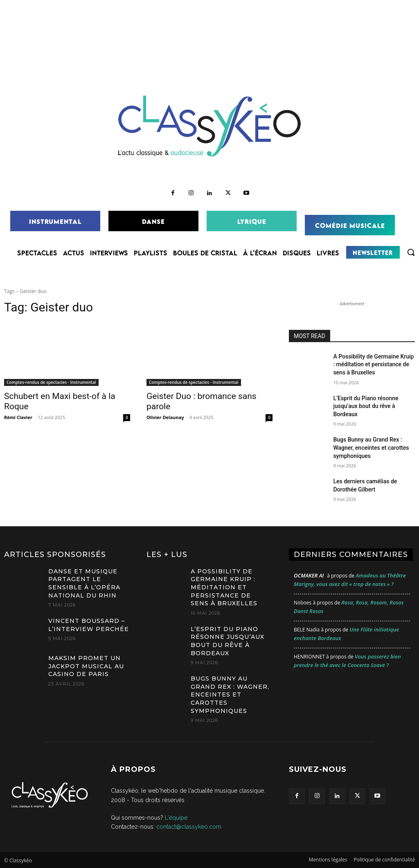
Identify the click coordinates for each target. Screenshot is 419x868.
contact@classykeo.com (189, 827)
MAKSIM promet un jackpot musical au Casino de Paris (86, 666)
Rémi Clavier (18, 417)
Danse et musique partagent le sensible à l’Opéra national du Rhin (84, 583)
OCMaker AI (309, 575)
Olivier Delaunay (165, 417)
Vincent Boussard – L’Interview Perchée (89, 625)
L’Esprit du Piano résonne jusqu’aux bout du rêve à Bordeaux (366, 406)
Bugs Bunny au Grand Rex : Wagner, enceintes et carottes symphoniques (371, 448)
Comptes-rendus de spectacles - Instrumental (51, 382)
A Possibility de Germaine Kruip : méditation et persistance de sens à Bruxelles (373, 364)
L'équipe (176, 818)
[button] (411, 252)
